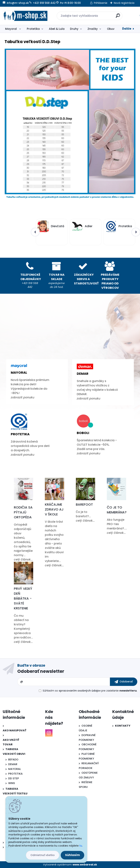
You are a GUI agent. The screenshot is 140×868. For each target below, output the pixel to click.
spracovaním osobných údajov (80, 691)
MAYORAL (14, 769)
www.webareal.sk (85, 865)
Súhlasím (72, 855)
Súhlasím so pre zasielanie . (90, 691)
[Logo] (25, 16)
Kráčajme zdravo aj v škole (54, 509)
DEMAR (13, 764)
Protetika (33, 29)
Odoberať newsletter (41, 671)
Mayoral (11, 29)
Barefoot (84, 504)
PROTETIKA (15, 774)
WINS (12, 783)
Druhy (74, 29)
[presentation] (35, 232)
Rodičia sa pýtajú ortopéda (23, 512)
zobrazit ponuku (23, 397)
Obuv (111, 29)
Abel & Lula (57, 29)
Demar (83, 374)
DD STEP (14, 778)
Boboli (83, 433)
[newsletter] (124, 682)
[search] (118, 17)
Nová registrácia (124, 3)
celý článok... (23, 559)
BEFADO (13, 759)
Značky (93, 29)
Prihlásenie (101, 3)
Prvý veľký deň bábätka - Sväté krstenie (23, 598)
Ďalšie (127, 29)
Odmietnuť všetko (43, 855)
